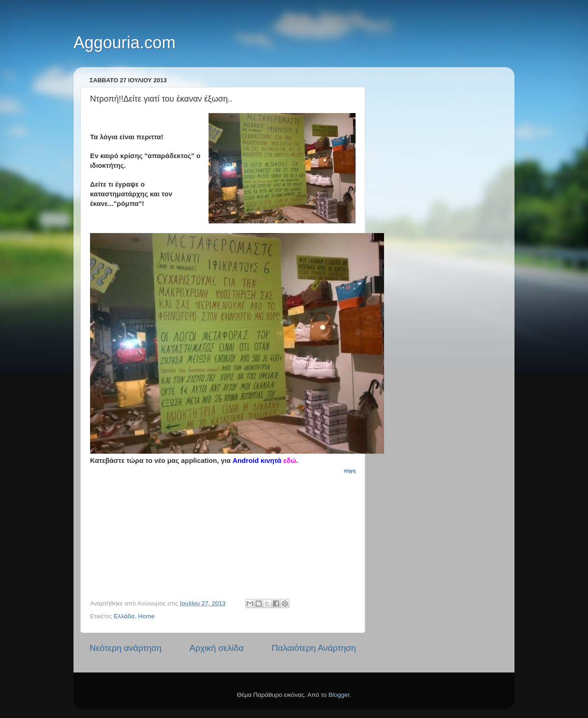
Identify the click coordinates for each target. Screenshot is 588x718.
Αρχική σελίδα (217, 648)
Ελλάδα (124, 616)
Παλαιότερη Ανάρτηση (314, 648)
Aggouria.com (124, 43)
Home (147, 616)
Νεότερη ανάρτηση (126, 648)
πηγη (350, 471)
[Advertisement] (228, 533)
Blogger (339, 695)
